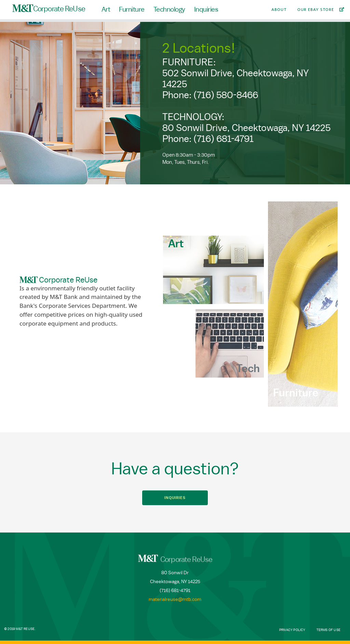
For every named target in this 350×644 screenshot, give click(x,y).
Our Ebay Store (316, 10)
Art (106, 10)
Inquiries (206, 10)
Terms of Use (328, 630)
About (279, 10)
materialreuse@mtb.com (175, 600)
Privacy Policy (292, 630)
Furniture (132, 10)
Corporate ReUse (49, 9)
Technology (169, 10)
